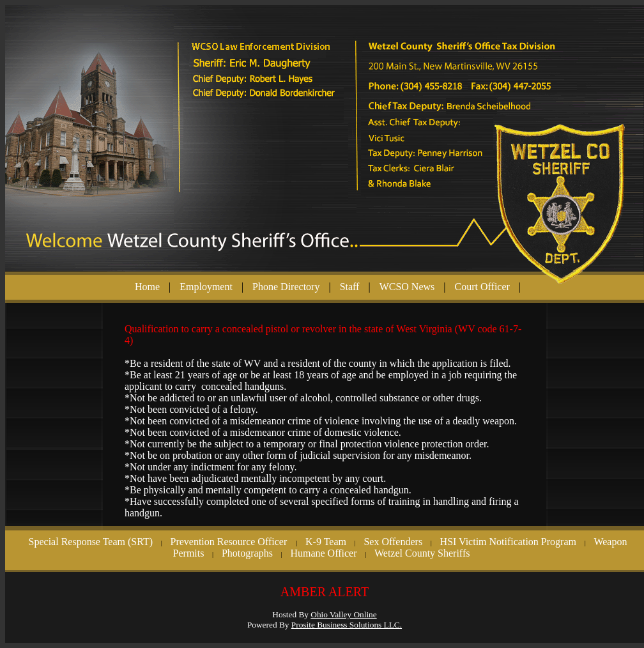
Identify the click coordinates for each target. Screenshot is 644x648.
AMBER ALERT (325, 592)
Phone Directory (286, 287)
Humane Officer (323, 553)
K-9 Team (326, 542)
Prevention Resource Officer (230, 542)
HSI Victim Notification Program (508, 542)
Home (147, 287)
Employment (206, 287)
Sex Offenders (393, 542)
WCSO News (407, 287)
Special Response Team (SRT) (91, 542)
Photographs (247, 553)
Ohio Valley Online (343, 614)
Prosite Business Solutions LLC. (347, 625)
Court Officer (482, 287)
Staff (350, 287)
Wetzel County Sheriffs (422, 553)
